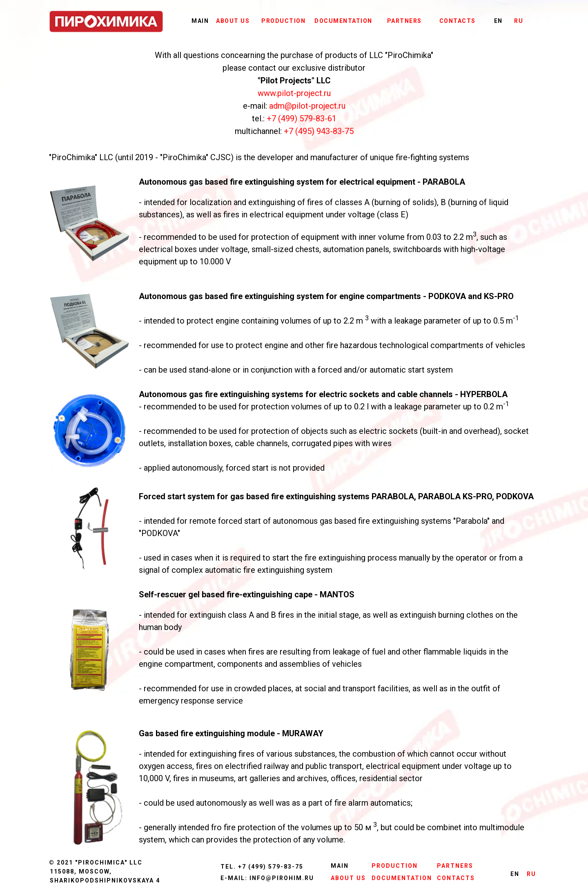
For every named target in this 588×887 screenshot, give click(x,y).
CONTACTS (458, 21)
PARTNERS (404, 21)
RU (519, 21)
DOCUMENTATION (343, 21)
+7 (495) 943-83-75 (319, 131)
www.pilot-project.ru (294, 93)
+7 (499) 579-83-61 (302, 118)
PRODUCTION (283, 21)
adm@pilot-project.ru (307, 106)
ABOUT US (233, 21)
